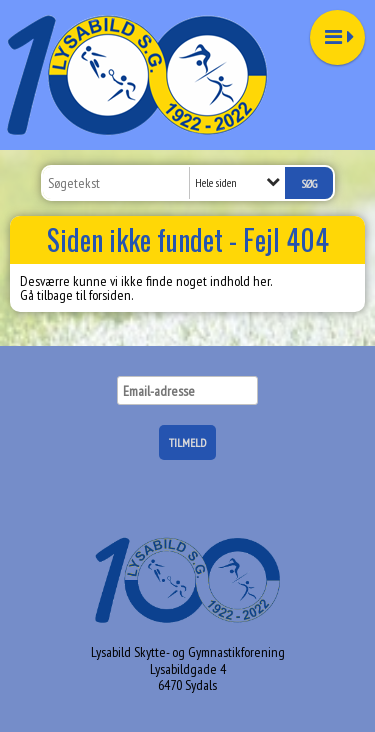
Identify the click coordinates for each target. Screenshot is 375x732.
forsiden (110, 295)
